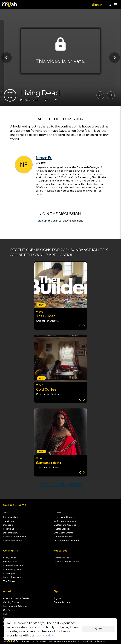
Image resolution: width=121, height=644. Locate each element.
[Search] (110, 5)
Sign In (55, 221)
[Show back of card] (82, 326)
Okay (98, 629)
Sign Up (42, 221)
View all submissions (61, 485)
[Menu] (115, 5)
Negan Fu (44, 158)
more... (40, 194)
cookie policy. (44, 635)
